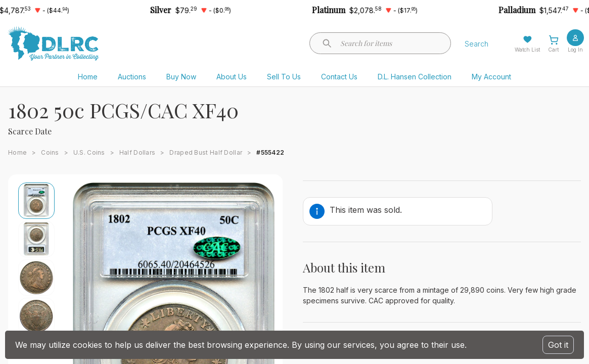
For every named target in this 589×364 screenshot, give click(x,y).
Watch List (527, 50)
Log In (575, 50)
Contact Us (339, 77)
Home (88, 77)
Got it (558, 345)
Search (477, 44)
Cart (553, 50)
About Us (232, 77)
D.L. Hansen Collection (415, 77)
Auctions (132, 77)
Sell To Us (284, 77)
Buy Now (181, 77)
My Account (491, 77)
